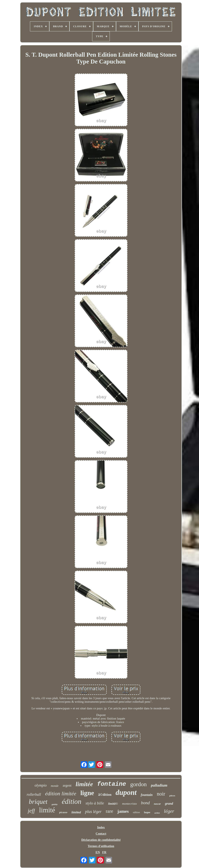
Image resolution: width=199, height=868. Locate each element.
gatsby (55, 804)
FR (104, 852)
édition (72, 801)
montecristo (129, 804)
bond (145, 803)
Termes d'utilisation (101, 846)
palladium (159, 785)
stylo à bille (95, 803)
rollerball (34, 794)
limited (76, 812)
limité (47, 810)
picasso (63, 812)
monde (55, 786)
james (123, 811)
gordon (138, 784)
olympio (41, 785)
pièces (172, 796)
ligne (87, 793)
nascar (157, 804)
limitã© (113, 804)
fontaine (112, 784)
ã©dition (105, 795)
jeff (31, 811)
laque (147, 812)
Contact (101, 834)
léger (169, 811)
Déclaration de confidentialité (101, 840)
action (157, 813)
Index (101, 827)
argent (67, 785)
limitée (84, 784)
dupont (126, 793)
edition (136, 812)
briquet (38, 802)
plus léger (93, 812)
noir (161, 794)
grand (169, 804)
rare (109, 811)
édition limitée (61, 794)
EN (98, 852)
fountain (147, 795)
